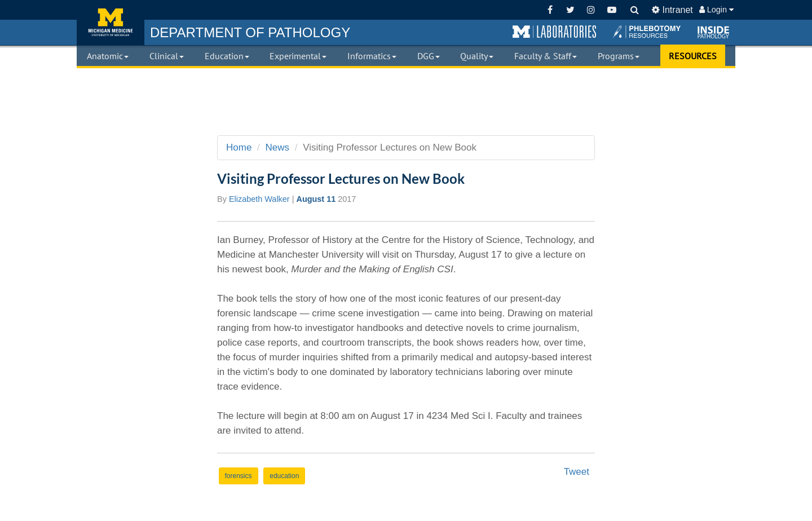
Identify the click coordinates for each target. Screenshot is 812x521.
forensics (239, 476)
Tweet (577, 472)
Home (239, 147)
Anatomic (108, 56)
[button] (554, 32)
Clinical (167, 56)
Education (227, 56)
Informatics (372, 56)
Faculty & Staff (546, 56)
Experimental (298, 56)
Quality (477, 56)
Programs (619, 56)
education (284, 476)
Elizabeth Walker (259, 199)
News (278, 147)
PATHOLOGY (250, 32)
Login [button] (716, 10)
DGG (429, 56)
